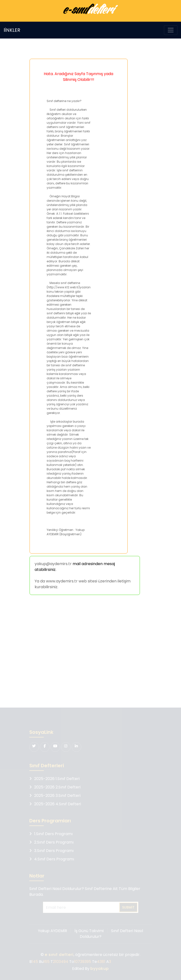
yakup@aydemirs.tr (53, 564)
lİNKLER (12, 30)
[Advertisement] (90, 652)
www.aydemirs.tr (62, 581)
